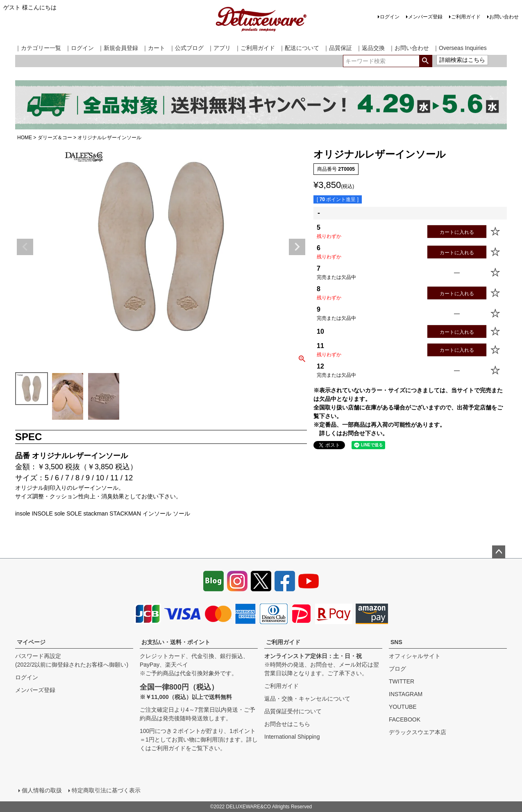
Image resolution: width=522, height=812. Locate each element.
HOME (25, 138)
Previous (25, 247)
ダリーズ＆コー (55, 138)
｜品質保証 (338, 48)
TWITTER (402, 681)
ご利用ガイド (466, 17)
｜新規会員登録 (118, 48)
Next (297, 247)
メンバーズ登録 (425, 17)
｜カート (154, 48)
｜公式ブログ (186, 48)
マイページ (31, 642)
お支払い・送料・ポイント (176, 642)
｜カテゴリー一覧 (38, 48)
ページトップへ (499, 552)
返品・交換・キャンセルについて (307, 699)
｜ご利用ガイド (255, 48)
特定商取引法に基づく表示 (106, 790)
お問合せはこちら (287, 724)
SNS (396, 642)
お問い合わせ (504, 17)
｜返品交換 (370, 48)
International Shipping (292, 737)
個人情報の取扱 (42, 790)
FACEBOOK (405, 719)
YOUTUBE (403, 707)
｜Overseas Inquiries (460, 48)
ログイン (390, 17)
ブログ (397, 669)
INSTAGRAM (406, 694)
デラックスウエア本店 (418, 732)
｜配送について (299, 48)
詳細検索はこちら (462, 60)
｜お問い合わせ (409, 48)
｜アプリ (219, 48)
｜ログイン (79, 48)
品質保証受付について (293, 711)
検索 (426, 61)
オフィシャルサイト (415, 656)
